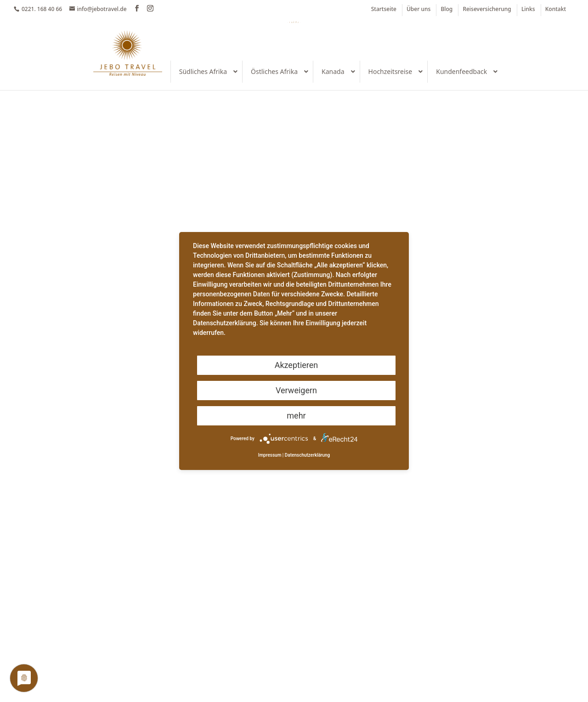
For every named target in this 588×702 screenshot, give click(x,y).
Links (528, 10)
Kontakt (556, 10)
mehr (296, 416)
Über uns (418, 10)
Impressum (270, 455)
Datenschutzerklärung (307, 455)
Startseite (384, 10)
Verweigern (296, 390)
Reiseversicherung (487, 10)
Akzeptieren (297, 365)
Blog (447, 10)
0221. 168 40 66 (42, 9)
